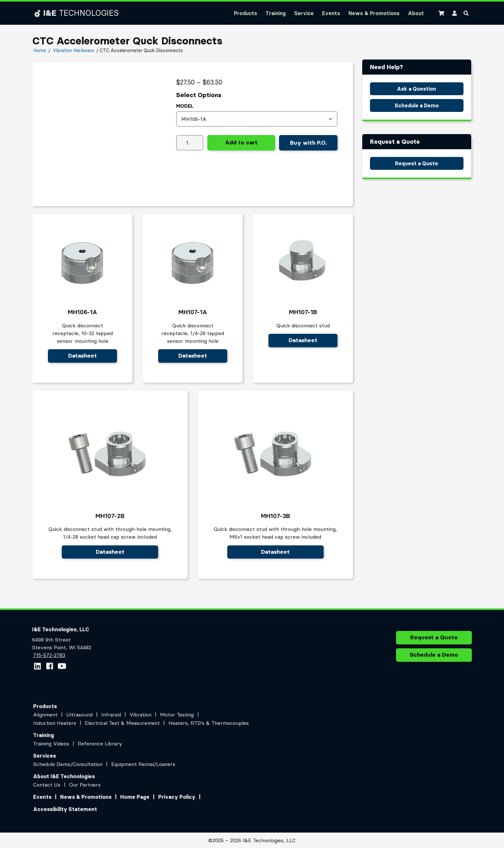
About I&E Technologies (64, 776)
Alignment (45, 715)
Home (40, 50)
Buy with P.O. (308, 143)
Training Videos (51, 743)
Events (331, 13)
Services (45, 756)
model (185, 106)
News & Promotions (374, 13)
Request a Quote (417, 163)
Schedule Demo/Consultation (68, 764)
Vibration (140, 715)
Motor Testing (177, 715)
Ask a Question (417, 89)
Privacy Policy (177, 797)
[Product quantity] (190, 143)
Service (304, 13)
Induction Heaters (55, 723)
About (416, 13)
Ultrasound (79, 715)
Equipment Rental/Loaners (143, 764)
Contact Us (47, 785)
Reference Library (100, 743)
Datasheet (82, 356)
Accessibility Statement (65, 809)
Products (246, 13)
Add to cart (241, 142)
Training (276, 13)
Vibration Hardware (73, 50)
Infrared (111, 715)
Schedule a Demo (417, 105)
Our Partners (85, 785)
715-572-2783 (49, 655)
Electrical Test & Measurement (122, 723)
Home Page (135, 797)
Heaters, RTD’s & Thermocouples (209, 723)
